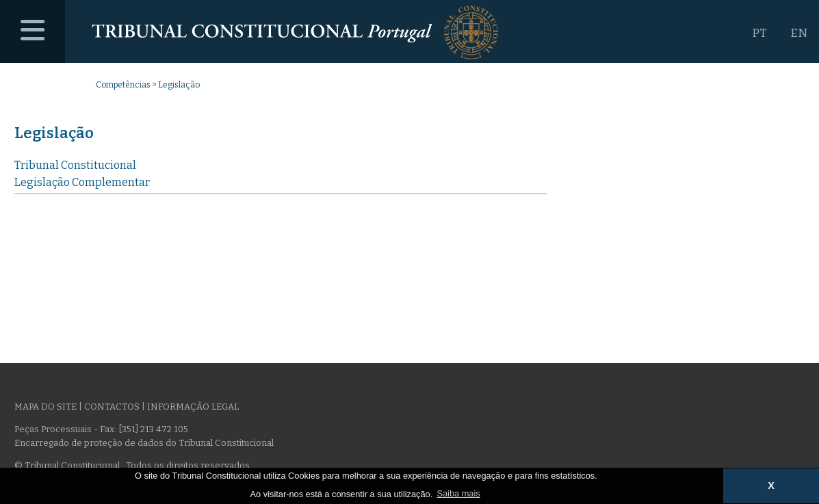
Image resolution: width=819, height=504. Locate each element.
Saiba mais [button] (458, 493)
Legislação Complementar (82, 182)
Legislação (54, 133)
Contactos (112, 407)
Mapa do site (45, 407)
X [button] (771, 486)
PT (759, 33)
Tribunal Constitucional (75, 165)
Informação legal (193, 407)
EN (799, 33)
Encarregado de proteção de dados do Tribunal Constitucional (144, 443)
